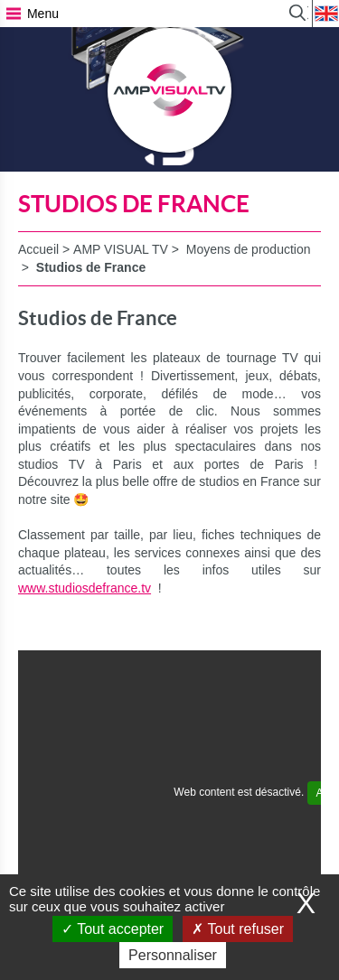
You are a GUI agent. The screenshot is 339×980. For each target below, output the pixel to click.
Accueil (38, 249)
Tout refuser (238, 929)
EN (325, 14)
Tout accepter (113, 929)
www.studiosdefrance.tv (85, 588)
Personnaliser (173, 955)
